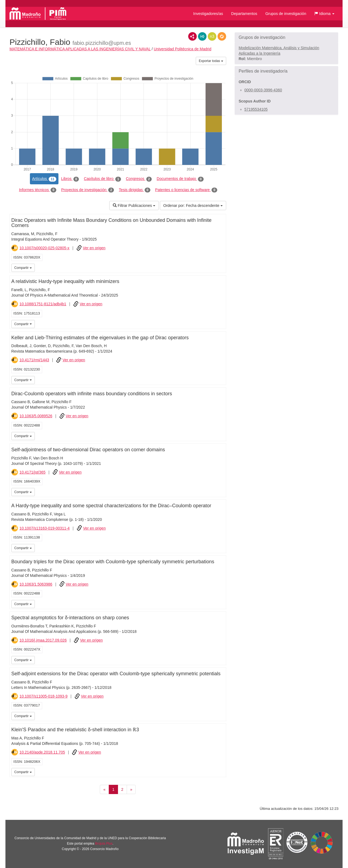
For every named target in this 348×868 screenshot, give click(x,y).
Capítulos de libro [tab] (102, 179)
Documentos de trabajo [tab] (180, 179)
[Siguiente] (131, 789)
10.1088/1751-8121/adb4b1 (43, 304)
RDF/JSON (222, 36)
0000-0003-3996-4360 (263, 90)
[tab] (286, 38)
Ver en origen (94, 248)
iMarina (221, 267)
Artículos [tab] (44, 179)
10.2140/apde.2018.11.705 (42, 752)
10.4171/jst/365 (33, 472)
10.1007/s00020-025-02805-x (45, 248)
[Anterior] (104, 789)
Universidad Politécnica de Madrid (183, 49)
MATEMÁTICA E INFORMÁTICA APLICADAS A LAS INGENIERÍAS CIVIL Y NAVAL (80, 49)
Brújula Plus (104, 844)
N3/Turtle (212, 36)
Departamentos (244, 14)
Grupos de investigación (286, 14)
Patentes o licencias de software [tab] (186, 190)
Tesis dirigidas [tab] (135, 190)
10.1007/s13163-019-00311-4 (45, 528)
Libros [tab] (70, 179)
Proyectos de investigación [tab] (88, 190)
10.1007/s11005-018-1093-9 (44, 696)
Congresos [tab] (139, 179)
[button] (324, 14)
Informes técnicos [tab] (38, 190)
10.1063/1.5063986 (36, 584)
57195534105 (256, 109)
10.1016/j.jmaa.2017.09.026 (43, 640)
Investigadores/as (208, 14)
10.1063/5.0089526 (36, 416)
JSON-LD (202, 36)
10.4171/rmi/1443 (34, 360)
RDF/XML (192, 36)
